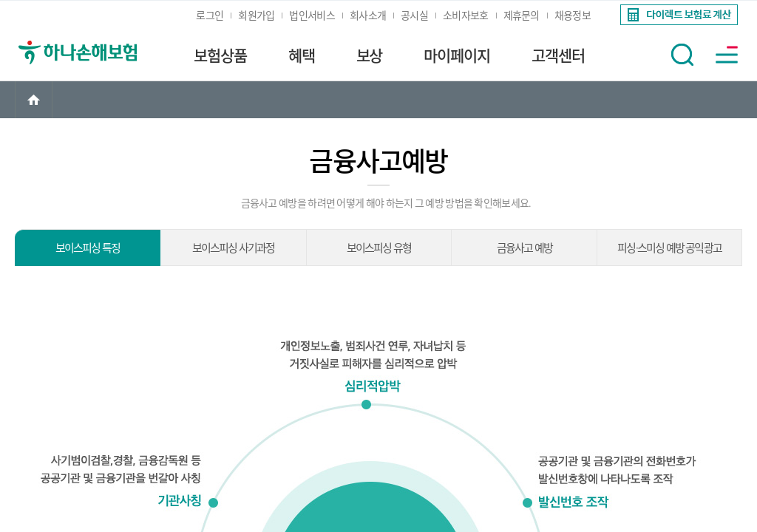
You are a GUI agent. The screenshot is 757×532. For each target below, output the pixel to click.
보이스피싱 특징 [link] (88, 248)
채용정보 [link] (573, 16)
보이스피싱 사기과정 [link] (234, 248)
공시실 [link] (414, 16)
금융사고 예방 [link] (525, 248)
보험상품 (220, 56)
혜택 (302, 56)
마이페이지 (457, 56)
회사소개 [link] (368, 16)
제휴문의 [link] (522, 16)
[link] (678, 15)
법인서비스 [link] (312, 16)
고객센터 (558, 56)
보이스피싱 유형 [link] (379, 248)
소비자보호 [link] (466, 16)
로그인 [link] (210, 16)
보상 (370, 56)
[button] (682, 55)
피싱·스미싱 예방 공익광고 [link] (669, 248)
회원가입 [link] (256, 16)
